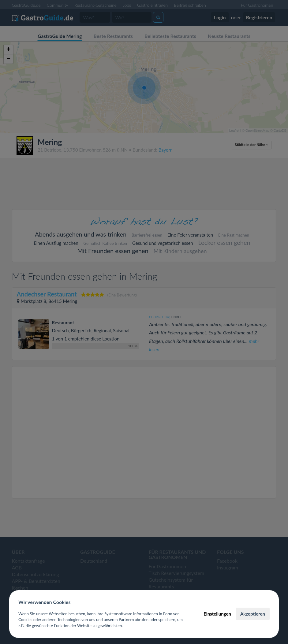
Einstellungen (217, 614)
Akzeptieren (253, 614)
